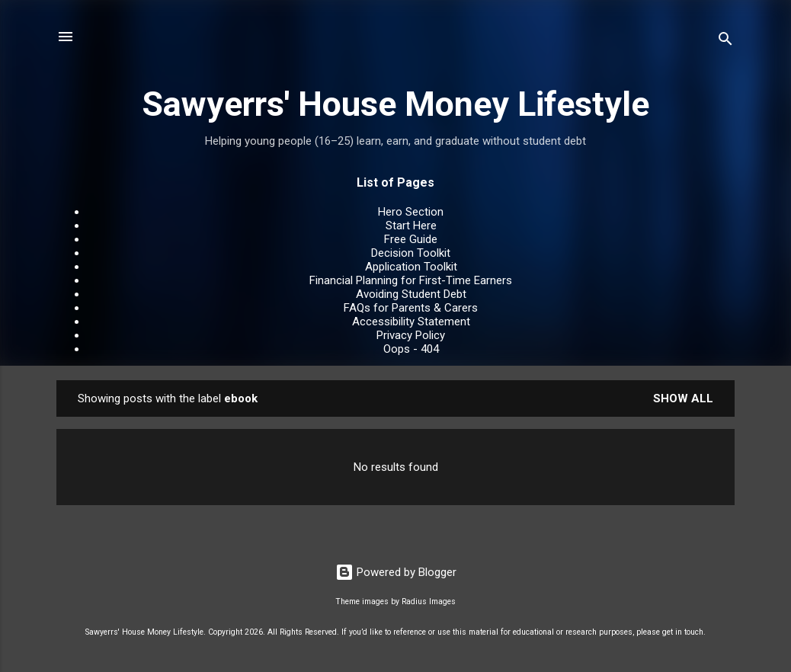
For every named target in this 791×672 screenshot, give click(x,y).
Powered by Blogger (396, 572)
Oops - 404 (411, 349)
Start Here (411, 226)
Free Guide (411, 239)
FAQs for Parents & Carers (411, 308)
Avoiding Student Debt (411, 294)
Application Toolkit (411, 267)
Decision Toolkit (411, 253)
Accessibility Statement (411, 322)
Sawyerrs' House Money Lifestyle (395, 104)
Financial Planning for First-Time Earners (411, 280)
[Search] (725, 42)
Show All (683, 398)
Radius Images (429, 602)
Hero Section (411, 212)
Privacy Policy (411, 335)
